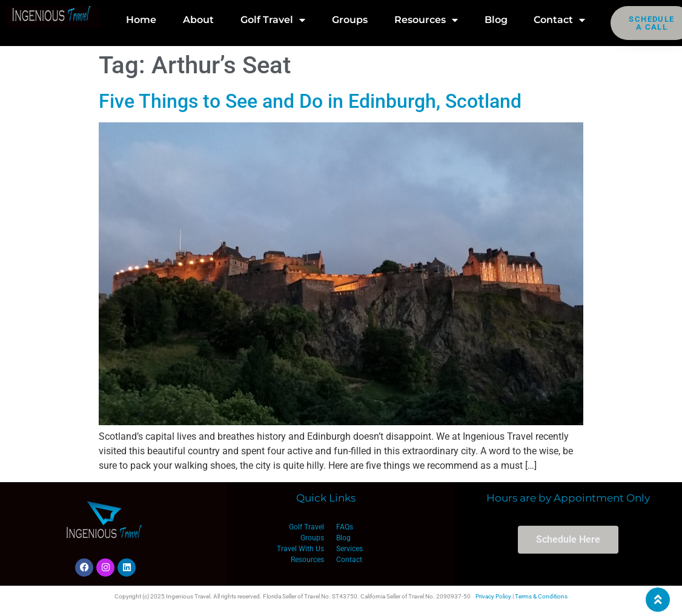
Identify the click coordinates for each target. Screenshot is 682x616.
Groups (350, 20)
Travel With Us (300, 549)
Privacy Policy (493, 596)
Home (141, 20)
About (198, 20)
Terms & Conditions (541, 596)
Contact (559, 20)
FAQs (345, 527)
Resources (426, 20)
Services (349, 549)
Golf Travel (273, 20)
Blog (496, 20)
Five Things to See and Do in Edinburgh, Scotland (310, 101)
